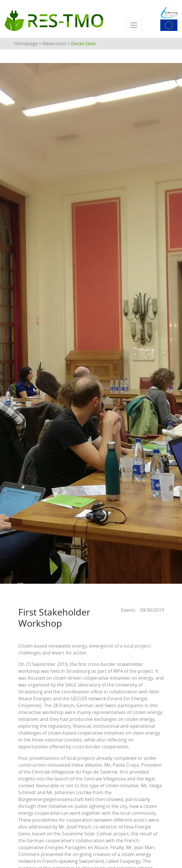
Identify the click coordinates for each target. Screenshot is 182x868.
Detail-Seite (83, 44)
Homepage (26, 44)
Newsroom (54, 44)
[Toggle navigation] (134, 25)
